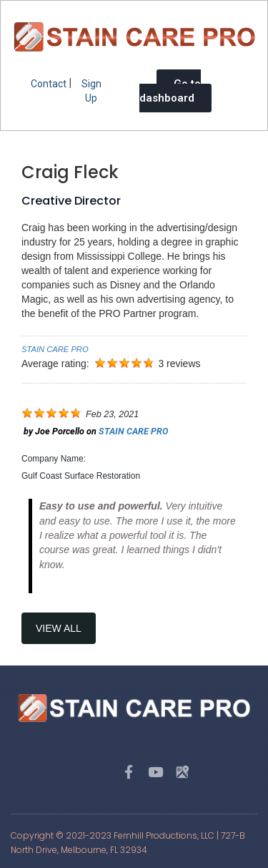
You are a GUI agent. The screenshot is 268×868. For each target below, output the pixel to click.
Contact (49, 84)
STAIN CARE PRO (55, 349)
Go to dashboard (170, 91)
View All (59, 628)
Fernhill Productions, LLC (164, 835)
